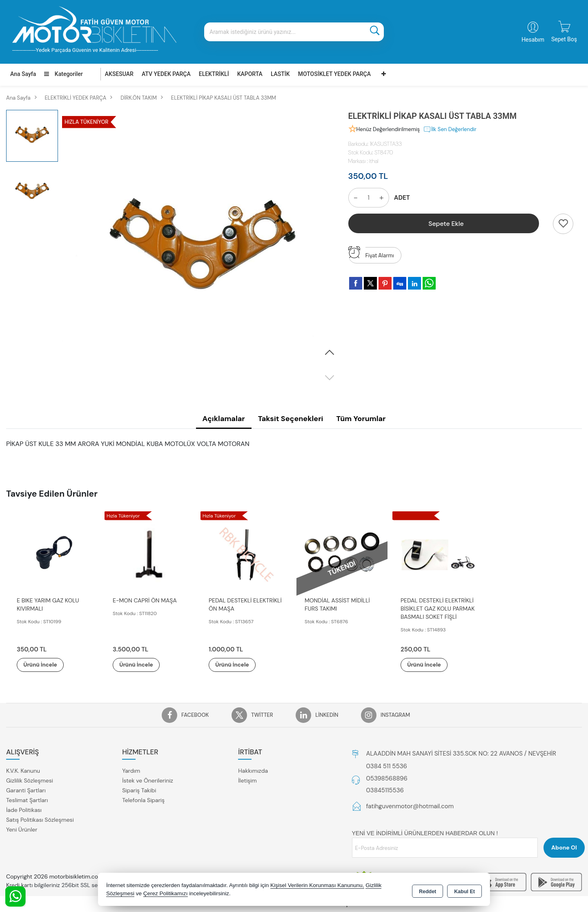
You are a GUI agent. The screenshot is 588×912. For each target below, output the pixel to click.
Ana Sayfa (23, 74)
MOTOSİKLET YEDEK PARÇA (334, 74)
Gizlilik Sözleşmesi (30, 781)
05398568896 (387, 779)
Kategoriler (63, 74)
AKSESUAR (119, 74)
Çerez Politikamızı (166, 893)
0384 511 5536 (387, 767)
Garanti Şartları (26, 791)
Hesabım (533, 40)
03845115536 (385, 791)
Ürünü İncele (45, 665)
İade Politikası (24, 810)
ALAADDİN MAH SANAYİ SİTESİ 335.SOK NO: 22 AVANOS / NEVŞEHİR (461, 754)
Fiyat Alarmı (371, 253)
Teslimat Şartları (27, 801)
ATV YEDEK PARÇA (166, 74)
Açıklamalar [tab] (224, 419)
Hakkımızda (253, 771)
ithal (374, 161)
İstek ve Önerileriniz (148, 781)
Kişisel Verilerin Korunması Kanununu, (317, 885)
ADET (402, 198)
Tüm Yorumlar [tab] (361, 419)
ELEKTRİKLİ (214, 74)
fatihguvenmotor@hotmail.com (410, 807)
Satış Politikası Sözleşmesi (40, 820)
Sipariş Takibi (139, 791)
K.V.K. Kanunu (23, 771)
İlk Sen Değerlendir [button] (450, 129)
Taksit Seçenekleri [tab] (291, 419)
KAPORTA (250, 74)
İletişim (247, 781)
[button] (330, 353)
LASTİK (280, 74)
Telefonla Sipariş (143, 801)
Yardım (131, 771)
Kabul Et (464, 890)
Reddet (428, 890)
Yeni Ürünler (22, 830)
